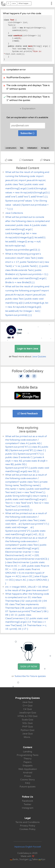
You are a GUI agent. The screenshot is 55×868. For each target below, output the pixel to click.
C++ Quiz (28, 706)
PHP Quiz (28, 727)
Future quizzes (28, 787)
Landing (27, 752)
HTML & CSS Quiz (27, 716)
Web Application (28, 769)
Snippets (28, 766)
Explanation (29, 109)
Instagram (28, 808)
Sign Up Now (29, 667)
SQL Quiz (27, 723)
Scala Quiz (27, 720)
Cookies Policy (27, 829)
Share (45, 160)
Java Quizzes (39, 357)
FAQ (28, 783)
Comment (27, 160)
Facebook (27, 801)
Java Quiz (27, 702)
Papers (27, 762)
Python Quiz (27, 730)
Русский (37, 847)
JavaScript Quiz (28, 713)
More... (27, 737)
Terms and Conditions (28, 822)
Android (28, 773)
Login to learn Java (27, 349)
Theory (28, 759)
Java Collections (14, 213)
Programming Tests (28, 755)
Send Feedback (27, 414)
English (29, 847)
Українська (20, 847)
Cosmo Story (27, 780)
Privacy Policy (28, 826)
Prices (28, 776)
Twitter (28, 804)
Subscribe (28, 133)
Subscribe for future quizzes (30, 676)
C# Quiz (28, 709)
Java (14, 3)
